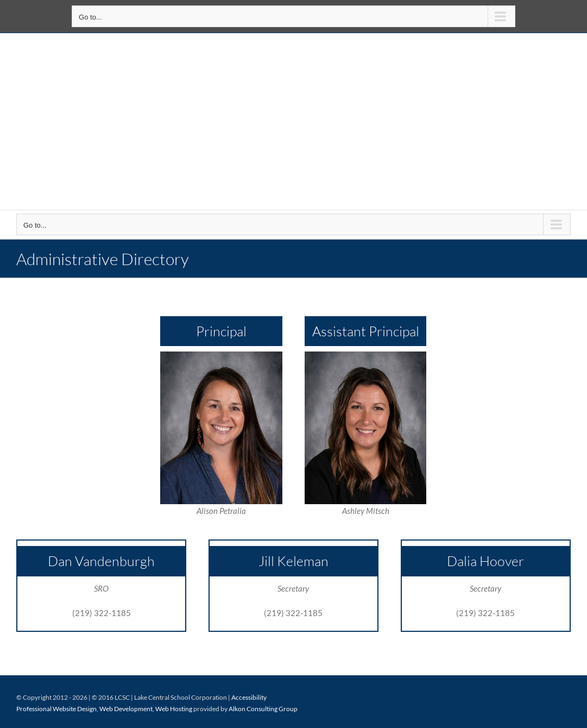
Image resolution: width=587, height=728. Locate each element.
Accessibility (249, 697)
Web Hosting (174, 709)
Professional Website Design (56, 709)
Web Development (126, 709)
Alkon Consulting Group (263, 709)
